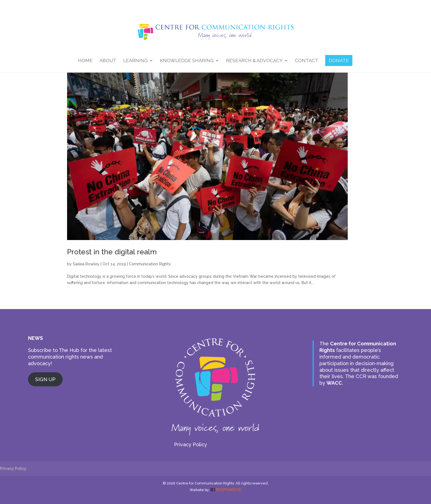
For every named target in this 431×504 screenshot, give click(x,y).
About (108, 61)
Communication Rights (150, 264)
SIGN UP (45, 379)
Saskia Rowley (86, 264)
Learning (135, 61)
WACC (334, 383)
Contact (307, 61)
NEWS (35, 338)
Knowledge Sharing (187, 61)
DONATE (339, 60)
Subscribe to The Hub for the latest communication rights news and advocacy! (70, 357)
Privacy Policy (190, 444)
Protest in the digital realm (112, 252)
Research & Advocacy (254, 61)
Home (85, 61)
